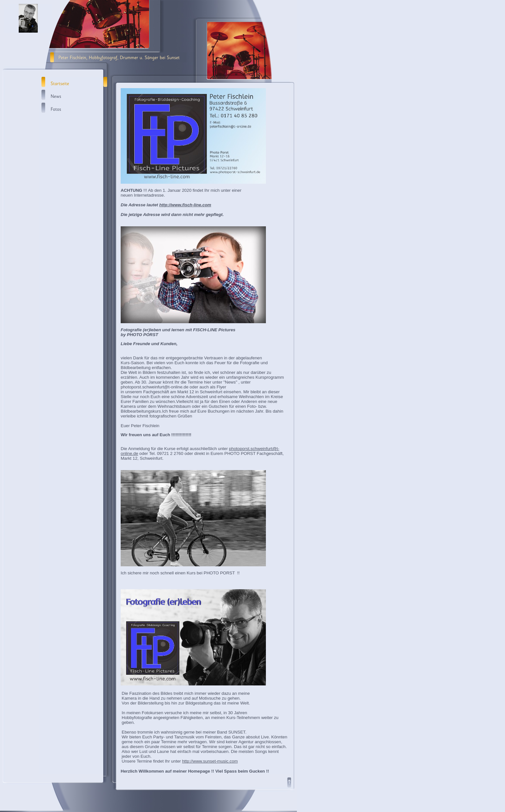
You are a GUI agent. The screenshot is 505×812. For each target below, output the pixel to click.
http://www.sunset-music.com (210, 761)
